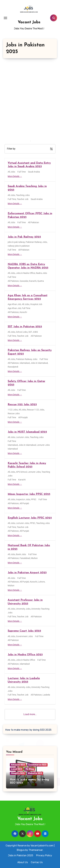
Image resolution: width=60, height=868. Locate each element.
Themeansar (36, 850)
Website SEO (35, 773)
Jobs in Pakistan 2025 (21, 855)
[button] (30, 149)
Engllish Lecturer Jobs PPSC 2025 (30, 518)
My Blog (30, 769)
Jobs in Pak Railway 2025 (24, 237)
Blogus (21, 850)
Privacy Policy (44, 855)
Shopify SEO (18, 773)
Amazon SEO (18, 765)
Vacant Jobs (29, 22)
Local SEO (16, 769)
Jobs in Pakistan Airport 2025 (27, 573)
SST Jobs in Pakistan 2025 (25, 327)
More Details (15, 176)
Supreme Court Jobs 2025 (24, 631)
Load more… (30, 714)
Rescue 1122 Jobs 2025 (22, 405)
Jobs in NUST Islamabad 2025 (27, 432)
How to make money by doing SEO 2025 (28, 730)
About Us (23, 862)
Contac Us (37, 862)
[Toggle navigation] (5, 18)
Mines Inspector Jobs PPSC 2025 (29, 494)
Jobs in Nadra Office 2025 (25, 655)
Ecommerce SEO (37, 765)
